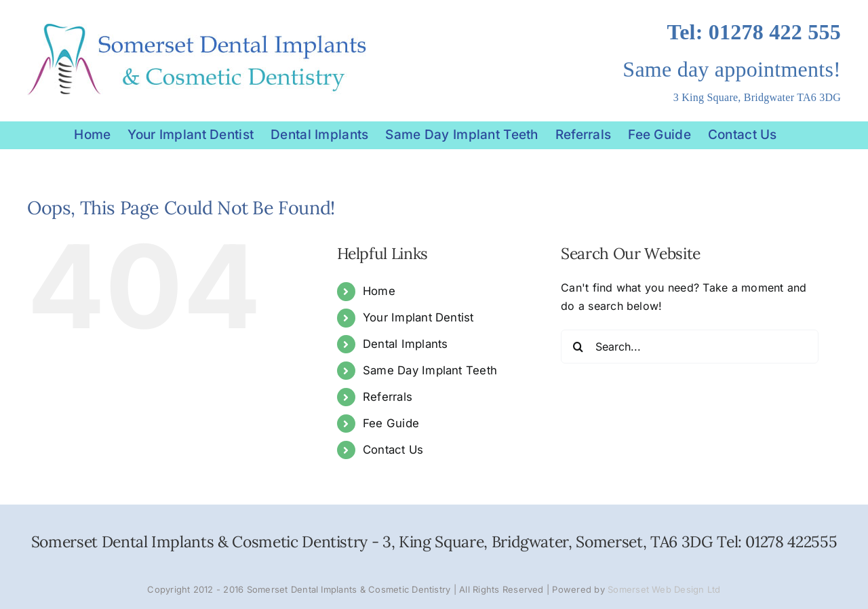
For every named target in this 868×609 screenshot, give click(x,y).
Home (379, 291)
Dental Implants (406, 344)
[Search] (578, 347)
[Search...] (690, 347)
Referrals (388, 397)
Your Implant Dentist (418, 317)
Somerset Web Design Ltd (664, 589)
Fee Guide (391, 423)
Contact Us (393, 450)
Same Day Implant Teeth (430, 370)
